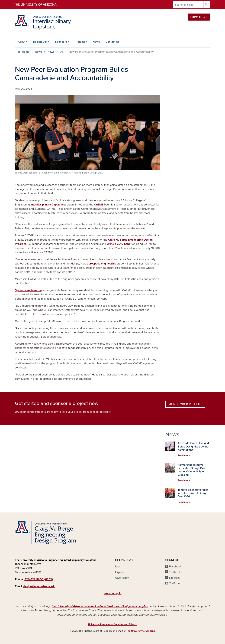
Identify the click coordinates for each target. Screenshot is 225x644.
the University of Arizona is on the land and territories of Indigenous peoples (100, 606)
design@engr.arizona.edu (39, 586)
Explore (120, 572)
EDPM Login (199, 17)
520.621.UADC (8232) (40, 579)
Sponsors (61, 42)
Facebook (175, 567)
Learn (119, 567)
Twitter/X (175, 572)
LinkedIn (174, 578)
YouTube (174, 583)
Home (26, 52)
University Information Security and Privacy (113, 624)
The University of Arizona (141, 631)
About (22, 42)
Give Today (122, 578)
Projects (80, 42)
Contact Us (112, 42)
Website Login (113, 593)
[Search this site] (188, 5)
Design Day (40, 42)
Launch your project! (185, 404)
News (96, 42)
